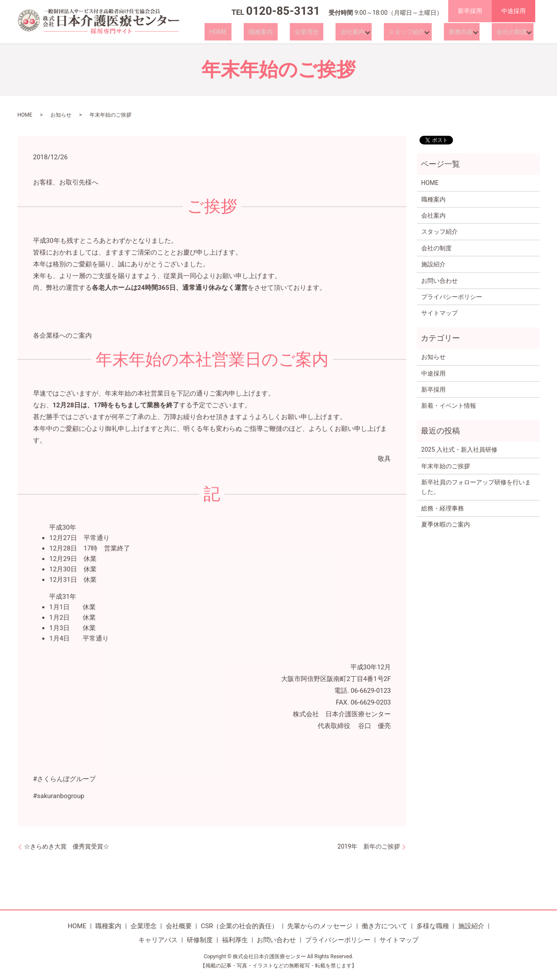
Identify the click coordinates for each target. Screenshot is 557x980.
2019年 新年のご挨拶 (369, 846)
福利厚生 (235, 940)
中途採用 (513, 11)
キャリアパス (158, 940)
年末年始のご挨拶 (446, 466)
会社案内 (359, 32)
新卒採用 (470, 11)
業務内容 (462, 32)
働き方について (384, 926)
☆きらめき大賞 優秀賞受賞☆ (67, 846)
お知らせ (61, 115)
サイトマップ (440, 313)
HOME (253, 32)
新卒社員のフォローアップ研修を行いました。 (476, 487)
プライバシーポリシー (452, 297)
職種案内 (286, 32)
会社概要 (179, 926)
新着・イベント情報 (449, 406)
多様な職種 (433, 926)
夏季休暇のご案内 (446, 524)
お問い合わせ (440, 281)
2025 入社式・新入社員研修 (459, 450)
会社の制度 (510, 32)
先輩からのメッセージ (320, 926)
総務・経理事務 (443, 508)
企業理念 (323, 32)
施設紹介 (433, 264)
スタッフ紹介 (410, 32)
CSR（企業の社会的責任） (239, 926)
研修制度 (200, 940)
